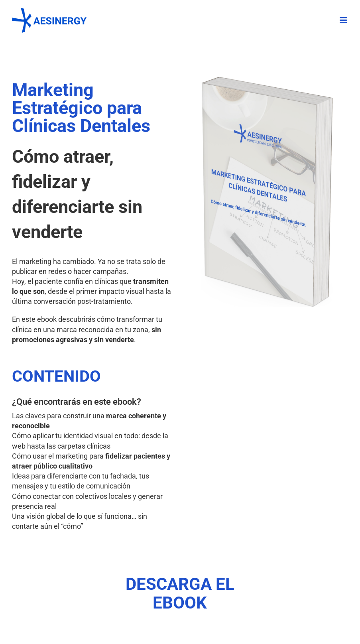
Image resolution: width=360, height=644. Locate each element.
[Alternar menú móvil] (344, 20)
